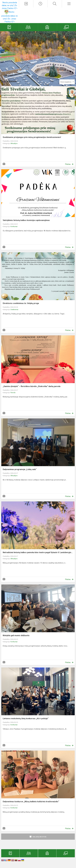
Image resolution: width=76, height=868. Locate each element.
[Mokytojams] (67, 27)
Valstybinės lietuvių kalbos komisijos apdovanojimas (26, 220)
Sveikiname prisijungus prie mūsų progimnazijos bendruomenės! (32, 137)
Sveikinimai (14, 309)
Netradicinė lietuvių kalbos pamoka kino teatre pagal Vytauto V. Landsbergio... (38, 552)
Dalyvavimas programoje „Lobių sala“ (20, 469)
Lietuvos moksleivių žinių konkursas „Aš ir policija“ (26, 719)
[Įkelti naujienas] (26, 4)
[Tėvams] (28, 27)
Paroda (13, 393)
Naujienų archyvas (40, 837)
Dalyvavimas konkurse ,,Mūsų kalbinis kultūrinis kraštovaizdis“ (31, 802)
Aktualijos (14, 143)
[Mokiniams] (47, 27)
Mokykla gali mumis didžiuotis (16, 635)
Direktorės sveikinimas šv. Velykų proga (21, 303)
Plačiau (68, 164)
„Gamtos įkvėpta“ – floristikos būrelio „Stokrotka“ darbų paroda (32, 386)
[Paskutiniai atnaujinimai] (40, 4)
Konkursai (14, 226)
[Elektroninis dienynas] (9, 27)
